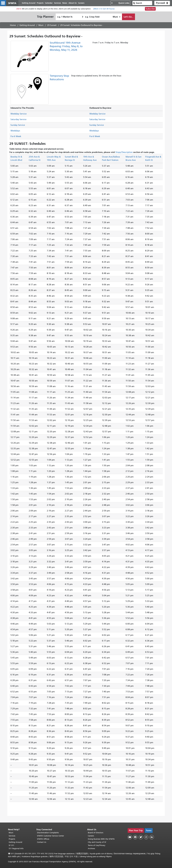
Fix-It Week (16, 138)
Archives (91, 848)
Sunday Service (18, 127)
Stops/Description (124, 154)
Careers (91, 836)
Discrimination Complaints (48, 833)
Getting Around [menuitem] (32, 4)
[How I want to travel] (117, 18)
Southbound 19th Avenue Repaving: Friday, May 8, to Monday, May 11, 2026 (66, 48)
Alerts (19, 11)
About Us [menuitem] (76, 4)
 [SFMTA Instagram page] (146, 837)
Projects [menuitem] (44, 4)
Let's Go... (128, 18)
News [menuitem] (68, 4)
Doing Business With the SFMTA (101, 839)
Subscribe (150, 10)
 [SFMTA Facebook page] (135, 837)
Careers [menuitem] (85, 4)
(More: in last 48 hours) (104, 11)
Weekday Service (19, 115)
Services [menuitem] (61, 4)
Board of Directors (96, 833)
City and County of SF (97, 842)
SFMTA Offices (43, 839)
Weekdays (15, 132)
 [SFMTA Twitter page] (141, 837)
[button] (162, 4)
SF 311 (11, 845)
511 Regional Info (16, 848)
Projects (12, 839)
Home (13, 27)
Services (12, 836)
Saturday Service (18, 121)
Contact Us (42, 842)
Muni (41, 27)
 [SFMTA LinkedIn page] (152, 837)
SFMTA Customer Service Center (50, 836)
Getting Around (27, 27)
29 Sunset (52, 27)
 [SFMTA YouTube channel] (130, 837)
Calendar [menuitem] (52, 4)
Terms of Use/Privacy (97, 845)
